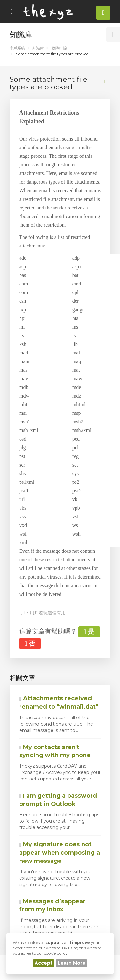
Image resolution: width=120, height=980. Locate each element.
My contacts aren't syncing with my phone (55, 751)
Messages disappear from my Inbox (52, 906)
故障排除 (59, 48)
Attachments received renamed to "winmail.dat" (59, 703)
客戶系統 (17, 48)
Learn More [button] (72, 963)
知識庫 (38, 48)
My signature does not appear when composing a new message (60, 852)
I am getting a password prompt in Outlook (58, 800)
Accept (44, 963)
